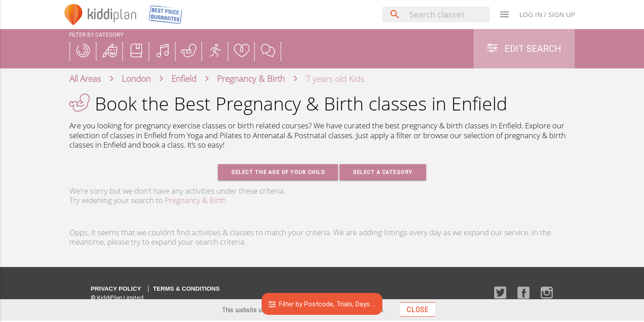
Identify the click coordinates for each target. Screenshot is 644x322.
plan (112, 14)
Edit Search (524, 49)
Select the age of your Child (278, 172)
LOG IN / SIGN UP (547, 14)
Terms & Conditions (186, 289)
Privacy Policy (116, 289)
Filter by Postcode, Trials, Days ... (322, 304)
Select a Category (383, 172)
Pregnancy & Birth (195, 200)
